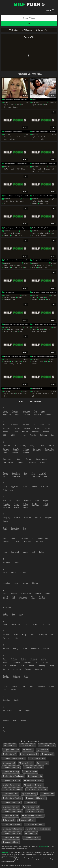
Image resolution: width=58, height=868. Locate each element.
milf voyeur (42, 763)
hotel (50, 137)
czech (43, 463)
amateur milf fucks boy (36, 798)
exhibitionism (8, 490)
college (26, 449)
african (5, 411)
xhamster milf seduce (12, 798)
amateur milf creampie (12, 811)
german (17, 518)
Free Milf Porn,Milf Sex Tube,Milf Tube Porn (29, 4)
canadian (6, 446)
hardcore (19, 137)
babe (33, 169)
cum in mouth (41, 459)
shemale (34, 659)
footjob (45, 504)
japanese (6, 563)
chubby (41, 233)
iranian (25, 552)
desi (26, 473)
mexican (48, 594)
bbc (33, 394)
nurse (21, 614)
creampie (47, 169)
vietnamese (7, 710)
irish (34, 552)
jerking (42, 203)
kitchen (14, 573)
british (13, 435)
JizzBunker (52, 103)
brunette (41, 297)
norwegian (7, 607)
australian (38, 415)
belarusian (7, 428)
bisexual (6, 432)
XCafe (54, 135)
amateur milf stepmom (13, 829)
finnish (16, 504)
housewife (35, 300)
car (15, 446)
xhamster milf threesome (33, 816)
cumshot (20, 463)
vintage (18, 710)
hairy (18, 105)
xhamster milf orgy (11, 772)
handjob (13, 169)
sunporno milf (47, 794)
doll (25, 476)
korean (23, 573)
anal (5, 330)
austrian (48, 415)
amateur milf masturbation (14, 759)
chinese (6, 449)
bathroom (26, 425)
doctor (5, 476)
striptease (38, 669)
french (12, 105)
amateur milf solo (11, 842)
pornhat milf (31, 833)
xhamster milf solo (35, 811)
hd (22, 105)
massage (14, 594)
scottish (14, 659)
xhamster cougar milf (12, 824)
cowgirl (15, 452)
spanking (41, 666)
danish (5, 473)
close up (16, 449)
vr (35, 710)
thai (31, 686)
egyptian (15, 487)
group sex (15, 528)
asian (17, 415)
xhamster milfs (35, 776)
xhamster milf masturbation (38, 829)
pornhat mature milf (29, 754)
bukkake (33, 435)
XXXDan (53, 392)
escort (24, 487)
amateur (6, 297)
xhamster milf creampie (37, 789)
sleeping (6, 662)
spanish (31, 666)
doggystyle (16, 476)
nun (13, 614)
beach (50, 425)
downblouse (35, 476)
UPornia (53, 263)
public (42, 139)
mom (9, 107)
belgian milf (30, 803)
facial (18, 501)
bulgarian (44, 435)
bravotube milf (26, 763)
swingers (16, 676)
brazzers (19, 265)
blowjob (12, 137)
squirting (6, 669)
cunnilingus (32, 463)
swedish (6, 676)
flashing (35, 504)
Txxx (26, 135)
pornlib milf (42, 750)
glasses (38, 518)
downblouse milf (10, 794)
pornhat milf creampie (33, 767)
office (5, 624)
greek (5, 528)
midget (5, 597)
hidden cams (43, 538)
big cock (37, 428)
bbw (42, 425)
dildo (33, 473)
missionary (23, 597)
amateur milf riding (11, 767)
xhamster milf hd (10, 816)
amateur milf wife (37, 759)
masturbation (26, 594)
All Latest (14, 30)
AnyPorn (53, 199)
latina (16, 583)
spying (52, 666)
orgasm (15, 107)
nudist (5, 614)
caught (40, 201)
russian (43, 332)
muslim (42, 597)
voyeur (28, 710)
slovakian (17, 662)
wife (42, 171)
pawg (24, 635)
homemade (7, 300)
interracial (46, 394)
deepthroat (16, 473)
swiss (26, 676)
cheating (39, 169)
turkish (13, 690)
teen (23, 686)
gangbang (6, 518)
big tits (6, 105)
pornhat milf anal (11, 750)
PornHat (25, 359)
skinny (43, 659)
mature (40, 105)
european (45, 487)
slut (37, 662)
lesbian (25, 583)
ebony (5, 487)
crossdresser (8, 459)
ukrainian (6, 700)
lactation (6, 583)
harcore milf (9, 820)
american (35, 265)
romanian (35, 649)
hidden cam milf (27, 745)
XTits (26, 103)
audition (27, 415)
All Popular (27, 30)
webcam (6, 721)
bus (53, 435)
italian (42, 552)
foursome (6, 507)
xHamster (25, 199)
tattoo (5, 686)
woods (23, 721)
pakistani (6, 635)
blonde (6, 137)
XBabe (26, 263)
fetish (37, 501)
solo (49, 300)
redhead (44, 235)
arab (43, 411)
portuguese (43, 635)
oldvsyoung (15, 624)
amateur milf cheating (34, 781)
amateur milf (9, 763)
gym (24, 528)
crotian (19, 459)
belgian (6, 201)
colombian (37, 449)
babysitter (14, 425)
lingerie (34, 268)
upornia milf (47, 754)
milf (5, 107)
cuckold (38, 394)
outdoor (51, 624)
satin (5, 659)
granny (5, 521)
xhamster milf (9, 754)
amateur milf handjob (35, 824)
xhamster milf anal (32, 838)
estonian (34, 487)
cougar (12, 201)
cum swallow (8, 463)
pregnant (6, 638)
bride (5, 364)
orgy (43, 624)
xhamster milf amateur (12, 789)
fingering (6, 504)
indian (5, 552)
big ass (34, 330)
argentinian (7, 415)
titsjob (52, 686)
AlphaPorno (24, 231)
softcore (43, 300)
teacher (15, 686)
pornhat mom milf (11, 807)
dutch (46, 476)
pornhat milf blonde (11, 781)
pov (37, 139)
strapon (28, 669)
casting (23, 446)
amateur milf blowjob (33, 785)
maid (5, 594)
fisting (26, 504)
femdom (27, 501)
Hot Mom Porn (42, 30)
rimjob (25, 649)
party (16, 635)
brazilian (35, 432)
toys (4, 690)
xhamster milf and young (13, 776)
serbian (24, 659)
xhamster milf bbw (11, 838)
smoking (46, 662)
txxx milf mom (30, 772)
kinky (5, 573)
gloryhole (49, 518)
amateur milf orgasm (12, 833)
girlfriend (28, 518)
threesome (41, 686)
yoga (5, 731)
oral (25, 624)
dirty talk (43, 473)
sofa (25, 268)
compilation (50, 449)
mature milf (10, 745)
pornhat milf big (29, 794)
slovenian (28, 662)
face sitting (7, 501)
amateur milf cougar (12, 803)
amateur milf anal (31, 807)
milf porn (28, 750)
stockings (12, 139)
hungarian (39, 542)
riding (16, 649)
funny (26, 507)
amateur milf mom (27, 820)
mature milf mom (47, 745)
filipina (46, 501)
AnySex (54, 295)
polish (32, 635)
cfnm (42, 446)
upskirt (16, 700)
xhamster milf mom (11, 785)
